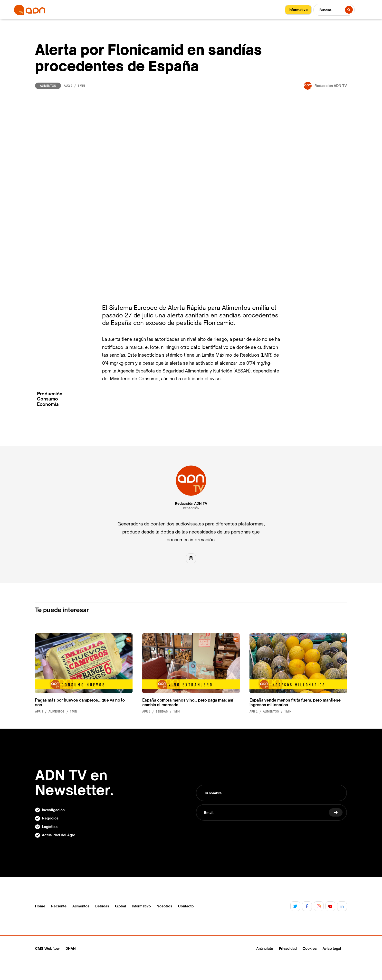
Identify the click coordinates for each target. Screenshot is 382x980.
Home (40, 906)
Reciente (59, 906)
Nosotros (164, 906)
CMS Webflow (47, 948)
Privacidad (288, 948)
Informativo (141, 906)
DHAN (71, 948)
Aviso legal (332, 948)
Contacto (186, 906)
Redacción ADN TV (191, 504)
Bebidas (102, 906)
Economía (48, 404)
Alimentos (48, 86)
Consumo (48, 399)
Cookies (310, 948)
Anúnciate (265, 948)
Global (120, 906)
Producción (50, 394)
